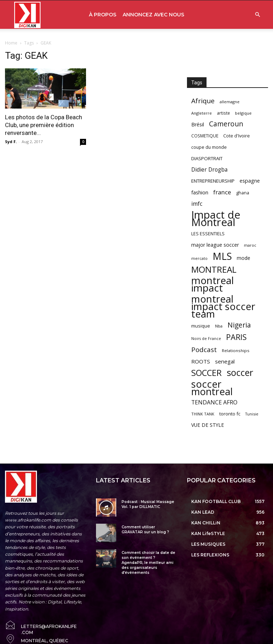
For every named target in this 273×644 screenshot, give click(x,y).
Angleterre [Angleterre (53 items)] (202, 113)
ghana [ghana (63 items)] (243, 193)
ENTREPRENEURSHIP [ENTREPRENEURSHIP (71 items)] (213, 181)
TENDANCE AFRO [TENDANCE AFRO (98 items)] (214, 402)
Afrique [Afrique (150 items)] (203, 101)
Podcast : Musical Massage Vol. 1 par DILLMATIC (148, 504)
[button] (257, 15)
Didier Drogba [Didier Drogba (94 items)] (209, 170)
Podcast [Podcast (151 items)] (204, 350)
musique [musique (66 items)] (201, 326)
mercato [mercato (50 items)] (199, 258)
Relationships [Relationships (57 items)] (236, 350)
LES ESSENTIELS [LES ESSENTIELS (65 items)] (208, 234)
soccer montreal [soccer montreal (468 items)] (212, 388)
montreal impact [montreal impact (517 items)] (213, 284)
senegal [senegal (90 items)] (225, 361)
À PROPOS (103, 15)
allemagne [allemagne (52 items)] (230, 102)
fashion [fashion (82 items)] (200, 192)
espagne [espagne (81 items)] (250, 181)
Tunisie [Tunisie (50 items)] (252, 414)
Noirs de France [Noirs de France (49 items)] (206, 339)
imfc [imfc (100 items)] (197, 204)
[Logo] (27, 15)
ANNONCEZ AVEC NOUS (153, 15)
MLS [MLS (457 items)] (222, 256)
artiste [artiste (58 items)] (223, 113)
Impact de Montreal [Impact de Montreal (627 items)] (216, 219)
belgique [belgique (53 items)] (243, 113)
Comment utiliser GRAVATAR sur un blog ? (145, 530)
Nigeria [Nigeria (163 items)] (239, 325)
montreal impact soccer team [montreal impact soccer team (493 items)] (223, 306)
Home (11, 43)
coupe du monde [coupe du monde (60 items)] (209, 147)
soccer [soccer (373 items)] (240, 373)
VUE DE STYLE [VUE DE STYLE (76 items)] (208, 425)
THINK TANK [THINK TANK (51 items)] (203, 414)
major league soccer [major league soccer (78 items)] (215, 245)
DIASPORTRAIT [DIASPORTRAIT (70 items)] (207, 158)
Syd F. (11, 142)
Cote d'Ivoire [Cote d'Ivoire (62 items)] (237, 136)
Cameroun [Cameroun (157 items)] (226, 124)
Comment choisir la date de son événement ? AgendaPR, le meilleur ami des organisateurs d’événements (148, 563)
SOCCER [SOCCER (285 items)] (207, 373)
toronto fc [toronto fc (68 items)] (230, 414)
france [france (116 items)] (222, 192)
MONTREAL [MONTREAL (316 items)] (214, 269)
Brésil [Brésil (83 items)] (198, 124)
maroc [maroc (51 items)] (250, 245)
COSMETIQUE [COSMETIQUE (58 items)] (205, 136)
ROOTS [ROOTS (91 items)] (201, 361)
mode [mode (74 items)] (243, 258)
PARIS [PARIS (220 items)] (236, 337)
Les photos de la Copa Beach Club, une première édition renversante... (44, 125)
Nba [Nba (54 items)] (219, 326)
